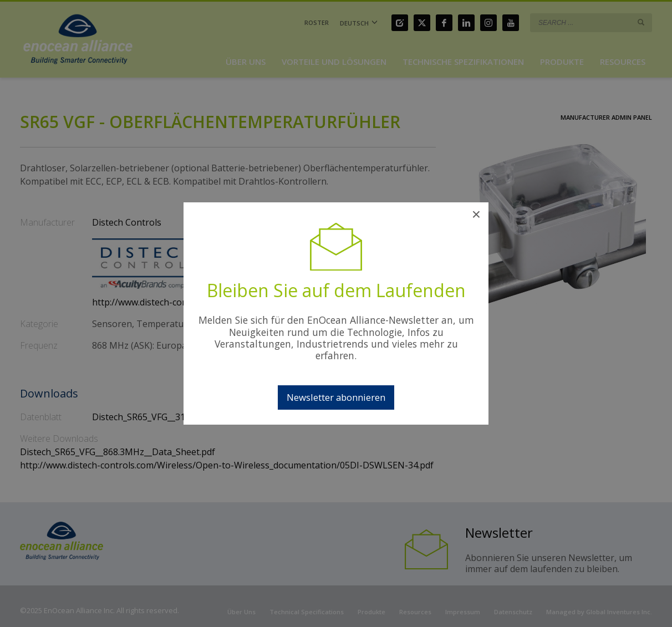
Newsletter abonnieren (336, 397)
